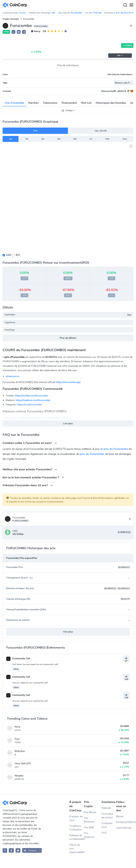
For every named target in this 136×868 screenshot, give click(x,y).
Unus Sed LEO (23, 763)
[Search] (125, 5)
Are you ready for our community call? (30, 683)
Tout (125, 139)
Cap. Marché (101, 131)
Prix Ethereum (89, 820)
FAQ (104, 833)
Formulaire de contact (107, 816)
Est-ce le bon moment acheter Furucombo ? (33, 477)
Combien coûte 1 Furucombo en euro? (30, 443)
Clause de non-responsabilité (77, 848)
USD (9, 255)
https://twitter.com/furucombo (31, 396)
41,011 (23, 13)
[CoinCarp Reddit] (18, 850)
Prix (35, 131)
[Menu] (131, 5)
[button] (19, 32)
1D (11, 139)
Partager (67, 110)
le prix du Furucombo (114, 449)
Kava (17, 727)
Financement (69, 103)
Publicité (106, 808)
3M (59, 139)
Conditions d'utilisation (76, 828)
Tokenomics (50, 103)
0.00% (127, 45)
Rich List (86, 103)
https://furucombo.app (68, 382)
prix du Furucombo (92, 454)
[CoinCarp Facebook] (11, 850)
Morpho (19, 776)
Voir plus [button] (68, 632)
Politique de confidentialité (77, 837)
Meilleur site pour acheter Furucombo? (30, 469)
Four (17, 739)
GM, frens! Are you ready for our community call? (35, 664)
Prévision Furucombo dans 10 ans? (28, 485)
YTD (107, 139)
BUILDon (20, 751)
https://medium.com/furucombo (33, 400)
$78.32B (97, 13)
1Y (91, 139)
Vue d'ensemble (14, 103)
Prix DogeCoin (89, 835)
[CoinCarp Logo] (16, 5)
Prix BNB (89, 827)
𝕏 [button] (13, 32)
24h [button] (120, 56)
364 (53, 13)
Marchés (33, 103)
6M (75, 139)
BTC (18, 255)
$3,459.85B (76, 13)
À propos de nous (76, 818)
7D (27, 139)
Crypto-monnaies (11, 19)
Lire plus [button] (68, 424)
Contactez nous (107, 825)
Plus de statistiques (68, 65)
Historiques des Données (111, 103)
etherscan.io (12, 376)
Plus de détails (68, 338)
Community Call (18, 658)
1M (43, 139)
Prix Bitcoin (90, 812)
